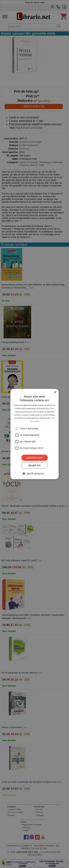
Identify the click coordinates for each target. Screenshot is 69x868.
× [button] (55, 392)
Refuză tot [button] (34, 466)
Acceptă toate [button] (35, 458)
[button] (34, 474)
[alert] (34, 434)
